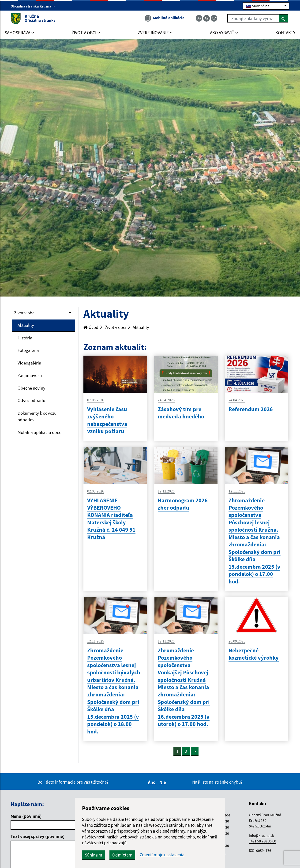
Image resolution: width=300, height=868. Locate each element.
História (25, 338)
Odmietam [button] (122, 855)
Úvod (91, 327)
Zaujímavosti (30, 375)
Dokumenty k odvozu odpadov (37, 416)
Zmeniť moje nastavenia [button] (162, 855)
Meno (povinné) (26, 816)
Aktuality (26, 325)
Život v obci (25, 313)
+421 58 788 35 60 (262, 841)
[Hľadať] (283, 18)
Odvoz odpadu (31, 400)
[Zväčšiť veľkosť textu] (214, 18)
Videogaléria (29, 363)
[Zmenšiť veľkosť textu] (199, 18)
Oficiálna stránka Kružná (33, 6)
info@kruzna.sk (261, 835)
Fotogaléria (28, 350)
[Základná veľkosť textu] (206, 18)
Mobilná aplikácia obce (39, 432)
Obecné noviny (31, 388)
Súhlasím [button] (94, 855)
